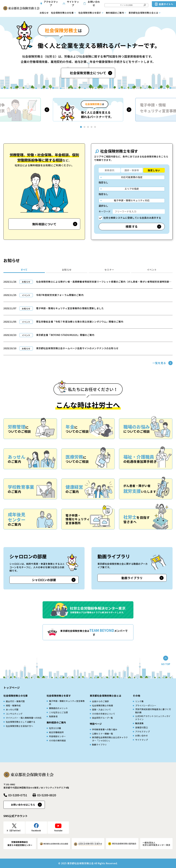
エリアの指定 (132, 189)
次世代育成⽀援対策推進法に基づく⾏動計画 (153, 711)
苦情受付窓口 (142, 727)
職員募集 (139, 723)
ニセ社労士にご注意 (58, 712)
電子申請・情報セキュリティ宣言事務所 (67, 703)
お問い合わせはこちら (23, 805)
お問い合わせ (94, 3)
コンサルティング (14, 714)
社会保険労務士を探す (90, 13)
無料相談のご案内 (115, 13)
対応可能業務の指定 (132, 177)
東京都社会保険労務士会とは (143, 13)
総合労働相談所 (56, 732)
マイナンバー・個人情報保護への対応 (24, 718)
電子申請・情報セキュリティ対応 (132, 200)
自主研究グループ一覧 (102, 718)
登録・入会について (101, 709)
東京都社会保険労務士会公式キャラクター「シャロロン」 (110, 739)
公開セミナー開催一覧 (103, 734)
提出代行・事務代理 (15, 701)
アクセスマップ (51, 3)
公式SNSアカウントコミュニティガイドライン (153, 718)
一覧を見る (159, 363)
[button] (47, 110)
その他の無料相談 (57, 740)
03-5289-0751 (18, 795)
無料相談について (44, 224)
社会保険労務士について (88, 73)
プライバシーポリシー (146, 705)
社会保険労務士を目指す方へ (19, 726)
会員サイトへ (166, 4)
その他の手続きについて (104, 714)
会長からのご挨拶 (100, 701)
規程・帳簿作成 (13, 705)
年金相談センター (57, 736)
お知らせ (44, 13)
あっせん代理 (12, 709)
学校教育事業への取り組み (105, 729)
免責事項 (53, 716)
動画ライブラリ (132, 578)
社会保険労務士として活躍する (21, 722)
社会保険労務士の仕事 (62, 13)
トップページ (12, 688)
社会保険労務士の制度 (103, 705)
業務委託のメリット (58, 708)
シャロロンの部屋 (44, 580)
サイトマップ (73, 3)
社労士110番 (55, 728)
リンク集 (139, 701)
